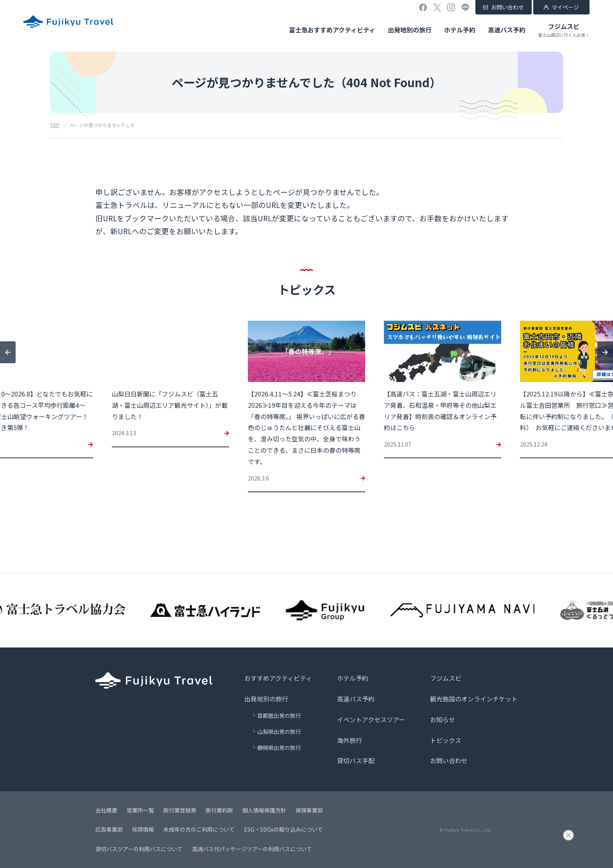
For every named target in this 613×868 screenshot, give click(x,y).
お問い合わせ (507, 7)
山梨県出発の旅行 (279, 732)
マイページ (565, 7)
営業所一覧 (140, 810)
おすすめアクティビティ (278, 678)
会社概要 (106, 810)
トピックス (446, 740)
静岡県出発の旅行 (279, 748)
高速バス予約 (507, 30)
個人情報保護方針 (264, 810)
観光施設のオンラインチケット (474, 699)
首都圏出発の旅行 (279, 716)
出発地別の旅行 (410, 30)
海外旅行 (350, 740)
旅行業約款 (219, 810)
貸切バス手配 (356, 760)
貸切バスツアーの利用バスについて (139, 849)
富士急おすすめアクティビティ (332, 30)
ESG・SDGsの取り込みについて (283, 829)
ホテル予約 (460, 30)
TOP (55, 125)
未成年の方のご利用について (199, 829)
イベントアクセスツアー (371, 719)
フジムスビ (564, 30)
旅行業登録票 (180, 810)
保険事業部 (309, 810)
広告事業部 (109, 829)
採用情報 (143, 829)
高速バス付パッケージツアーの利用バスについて (252, 849)
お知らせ (443, 719)
